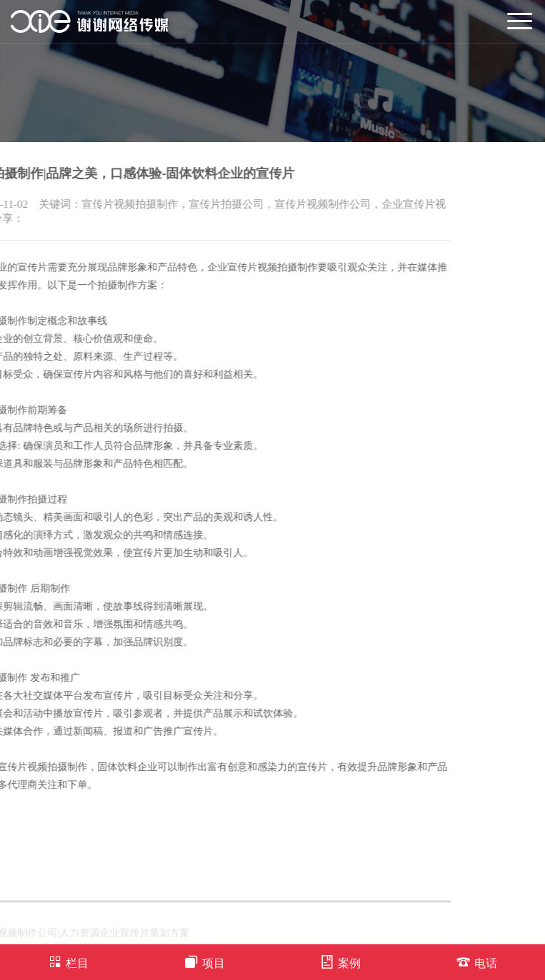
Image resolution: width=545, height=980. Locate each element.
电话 (477, 962)
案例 (340, 962)
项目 (205, 962)
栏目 (68, 962)
